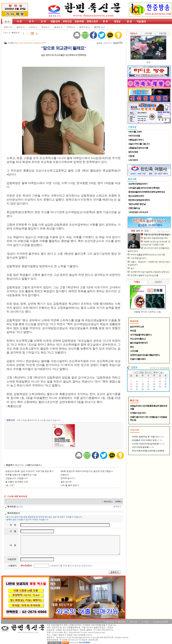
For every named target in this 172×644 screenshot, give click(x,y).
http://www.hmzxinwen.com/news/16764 (30, 43)
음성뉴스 (58, 27)
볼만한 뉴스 (100, 27)
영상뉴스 (46, 27)
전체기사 (8, 27)
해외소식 (16, 33)
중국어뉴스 (85, 27)
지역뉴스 (71, 27)
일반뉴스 (21, 27)
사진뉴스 (33, 27)
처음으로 (7, 33)
